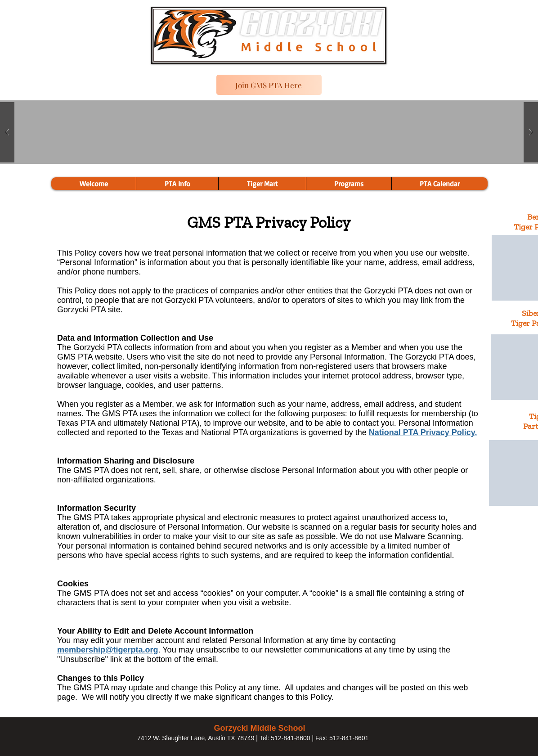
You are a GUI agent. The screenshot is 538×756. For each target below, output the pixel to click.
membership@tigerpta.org (108, 650)
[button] (349, 184)
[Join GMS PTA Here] (269, 85)
